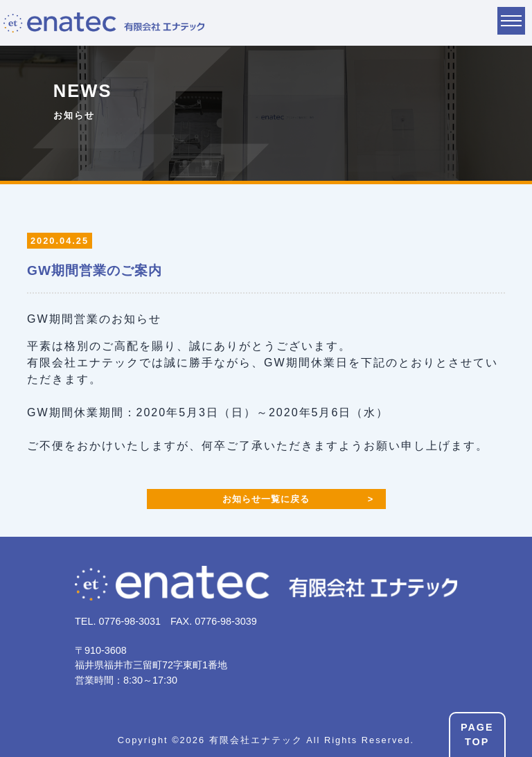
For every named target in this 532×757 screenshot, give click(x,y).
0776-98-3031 (130, 621)
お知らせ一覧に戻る (266, 499)
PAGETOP (477, 735)
